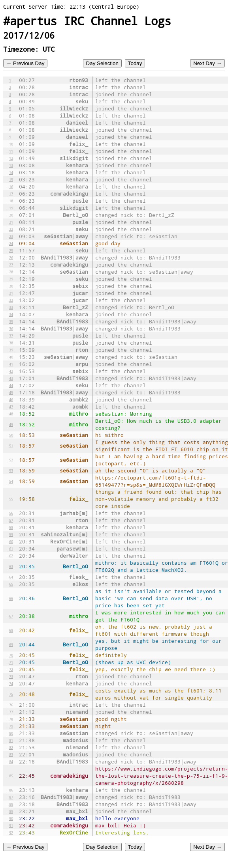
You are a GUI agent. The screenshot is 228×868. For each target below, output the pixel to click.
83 (11, 754)
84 (11, 762)
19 (11, 208)
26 (11, 258)
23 (11, 236)
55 (11, 499)
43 (11, 378)
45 (11, 392)
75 (11, 694)
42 (11, 371)
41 (11, 364)
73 (11, 676)
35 (11, 321)
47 (11, 407)
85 (11, 776)
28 (11, 272)
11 (11, 151)
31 (11, 293)
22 (11, 229)
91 (11, 825)
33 (11, 307)
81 (11, 740)
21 (11, 222)
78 (11, 719)
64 (11, 577)
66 (11, 598)
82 (11, 747)
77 (11, 712)
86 (11, 790)
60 (11, 541)
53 (11, 470)
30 (11, 286)
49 (11, 424)
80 (11, 733)
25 (11, 250)
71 (11, 662)
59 (11, 534)
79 (11, 726)
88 (11, 804)
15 (11, 179)
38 (11, 343)
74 (11, 683)
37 (11, 336)
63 (11, 566)
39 (11, 350)
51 (11, 446)
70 (11, 655)
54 (11, 481)
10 (11, 144)
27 (11, 265)
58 (11, 527)
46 (11, 399)
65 (11, 584)
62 (11, 556)
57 (11, 520)
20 (11, 215)
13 (11, 165)
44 (11, 385)
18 (11, 201)
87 (11, 797)
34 (11, 314)
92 (11, 833)
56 (11, 513)
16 (11, 187)
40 (11, 357)
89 (11, 811)
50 (11, 435)
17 (11, 194)
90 (11, 818)
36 (11, 329)
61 (11, 549)
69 (11, 644)
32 (11, 300)
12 (11, 158)
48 (11, 414)
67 (11, 616)
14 (11, 172)
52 (11, 460)
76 (11, 705)
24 (11, 243)
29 (11, 279)
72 (11, 669)
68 (11, 630)
